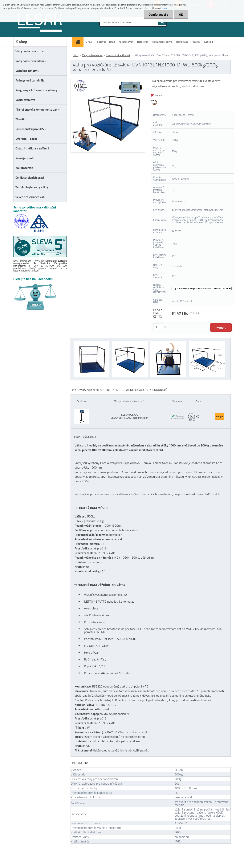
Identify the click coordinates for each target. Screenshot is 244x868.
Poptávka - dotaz (105, 42)
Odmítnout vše (158, 14)
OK (181, 14)
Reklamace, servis (162, 42)
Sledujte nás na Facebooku (33, 279)
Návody (196, 42)
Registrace (182, 42)
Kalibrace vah (126, 42)
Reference (143, 42)
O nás (89, 42)
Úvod (76, 55)
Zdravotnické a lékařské (118, 55)
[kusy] (158, 327)
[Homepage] (79, 42)
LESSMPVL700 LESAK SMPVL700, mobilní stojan (130, 416)
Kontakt (209, 42)
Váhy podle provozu (92, 55)
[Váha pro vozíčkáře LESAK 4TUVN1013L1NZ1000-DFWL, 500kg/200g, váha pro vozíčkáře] (108, 80)
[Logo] (40, 23)
